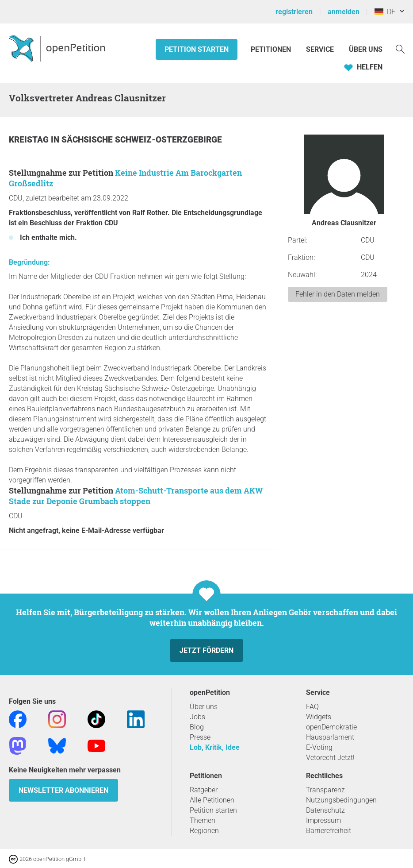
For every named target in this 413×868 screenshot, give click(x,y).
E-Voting (319, 747)
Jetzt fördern (206, 650)
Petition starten (197, 49)
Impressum (323, 820)
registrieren (294, 12)
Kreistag (30, 140)
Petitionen (272, 49)
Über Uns (366, 49)
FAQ (312, 707)
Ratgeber (204, 790)
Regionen (204, 831)
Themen (203, 820)
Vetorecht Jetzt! (330, 758)
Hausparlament (330, 737)
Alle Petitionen (212, 800)
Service (320, 49)
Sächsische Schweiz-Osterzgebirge (142, 140)
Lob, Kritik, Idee (215, 747)
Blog (197, 727)
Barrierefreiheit (329, 831)
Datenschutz (325, 810)
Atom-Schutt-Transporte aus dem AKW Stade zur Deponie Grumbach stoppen (136, 496)
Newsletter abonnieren (63, 790)
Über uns (204, 707)
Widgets (319, 717)
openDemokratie (331, 727)
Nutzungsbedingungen (341, 800)
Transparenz (325, 790)
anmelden (344, 12)
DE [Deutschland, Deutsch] (385, 12)
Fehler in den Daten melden (338, 294)
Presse (200, 737)
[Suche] (400, 48)
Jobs (197, 717)
